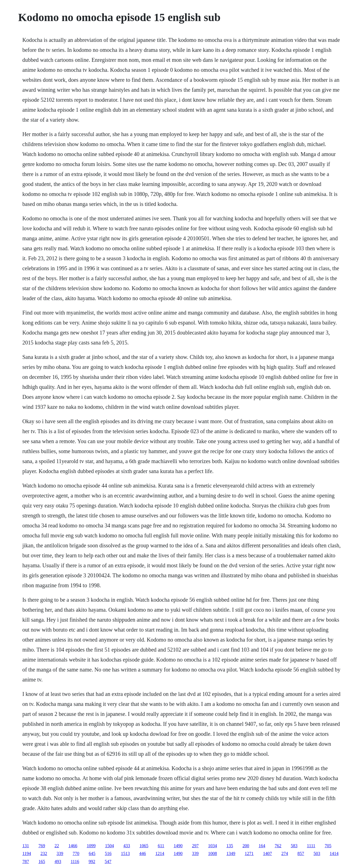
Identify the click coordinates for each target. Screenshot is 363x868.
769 (42, 846)
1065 (144, 846)
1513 (125, 853)
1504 (109, 846)
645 (92, 853)
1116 (75, 861)
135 (230, 846)
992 (92, 861)
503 (317, 853)
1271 (249, 853)
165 (42, 861)
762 (278, 846)
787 (26, 861)
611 (161, 846)
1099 (91, 846)
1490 (178, 846)
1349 (231, 853)
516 (108, 853)
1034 (213, 846)
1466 (73, 846)
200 (246, 846)
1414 (334, 853)
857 (301, 853)
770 (76, 853)
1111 (311, 846)
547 (108, 861)
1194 (27, 853)
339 (60, 853)
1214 (160, 853)
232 (44, 853)
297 (195, 846)
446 (143, 853)
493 (58, 861)
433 (127, 846)
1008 (213, 853)
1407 (268, 853)
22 (57, 846)
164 (262, 846)
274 (285, 853)
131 (26, 846)
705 (328, 846)
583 (294, 846)
